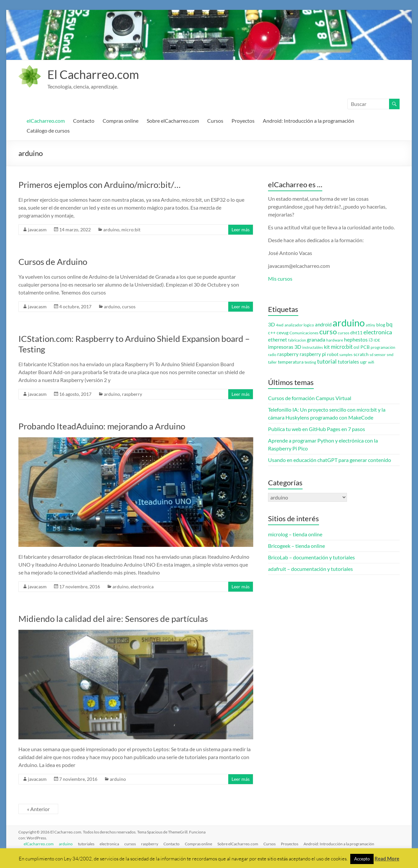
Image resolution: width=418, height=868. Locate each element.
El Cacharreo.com (93, 74)
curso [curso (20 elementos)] (328, 332)
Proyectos (243, 121)
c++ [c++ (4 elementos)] (272, 333)
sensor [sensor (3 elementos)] (380, 355)
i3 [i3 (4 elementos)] (371, 340)
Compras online (121, 121)
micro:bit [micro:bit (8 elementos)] (342, 347)
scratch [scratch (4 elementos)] (361, 354)
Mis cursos (280, 279)
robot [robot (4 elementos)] (333, 354)
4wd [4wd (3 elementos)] (280, 325)
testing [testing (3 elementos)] (310, 362)
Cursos (215, 121)
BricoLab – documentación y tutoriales (311, 557)
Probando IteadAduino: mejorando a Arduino (102, 426)
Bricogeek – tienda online (296, 546)
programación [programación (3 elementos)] (383, 347)
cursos (129, 306)
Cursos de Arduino (53, 262)
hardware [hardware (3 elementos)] (335, 340)
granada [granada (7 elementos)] (316, 339)
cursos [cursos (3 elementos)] (344, 333)
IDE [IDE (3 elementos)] (377, 340)
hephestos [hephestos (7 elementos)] (356, 339)
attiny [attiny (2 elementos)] (370, 325)
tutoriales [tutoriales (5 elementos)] (348, 362)
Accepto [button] (362, 859)
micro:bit (131, 230)
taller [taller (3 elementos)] (272, 362)
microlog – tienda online (295, 534)
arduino (111, 230)
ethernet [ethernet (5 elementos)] (278, 340)
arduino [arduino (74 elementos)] (349, 323)
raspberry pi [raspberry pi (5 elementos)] (313, 354)
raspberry (132, 394)
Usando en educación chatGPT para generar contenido (330, 460)
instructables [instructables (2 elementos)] (313, 347)
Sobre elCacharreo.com (173, 121)
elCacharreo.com (46, 121)
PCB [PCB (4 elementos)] (365, 347)
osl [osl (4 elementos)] (357, 347)
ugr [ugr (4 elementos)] (364, 362)
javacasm (37, 230)
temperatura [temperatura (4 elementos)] (291, 362)
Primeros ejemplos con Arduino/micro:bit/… (99, 185)
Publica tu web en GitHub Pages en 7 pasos (317, 429)
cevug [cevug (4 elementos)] (283, 333)
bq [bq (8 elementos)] (389, 324)
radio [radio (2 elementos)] (272, 355)
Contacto (84, 121)
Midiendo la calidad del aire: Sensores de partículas (113, 619)
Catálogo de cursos (48, 130)
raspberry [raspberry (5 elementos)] (288, 354)
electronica (142, 587)
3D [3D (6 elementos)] (271, 324)
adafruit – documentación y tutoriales (310, 569)
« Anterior (38, 809)
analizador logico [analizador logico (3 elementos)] (299, 325)
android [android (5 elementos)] (323, 325)
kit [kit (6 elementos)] (327, 347)
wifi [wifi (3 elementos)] (371, 362)
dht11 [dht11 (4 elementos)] (356, 333)
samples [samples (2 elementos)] (346, 355)
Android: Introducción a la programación (308, 121)
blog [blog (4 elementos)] (381, 325)
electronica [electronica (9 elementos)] (378, 332)
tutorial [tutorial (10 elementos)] (327, 361)
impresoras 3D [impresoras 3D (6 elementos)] (285, 347)
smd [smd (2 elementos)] (390, 355)
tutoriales (86, 844)
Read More (387, 858)
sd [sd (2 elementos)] (371, 355)
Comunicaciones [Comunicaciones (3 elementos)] (304, 333)
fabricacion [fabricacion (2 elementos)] (297, 340)
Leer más (241, 230)
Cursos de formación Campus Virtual (310, 398)
